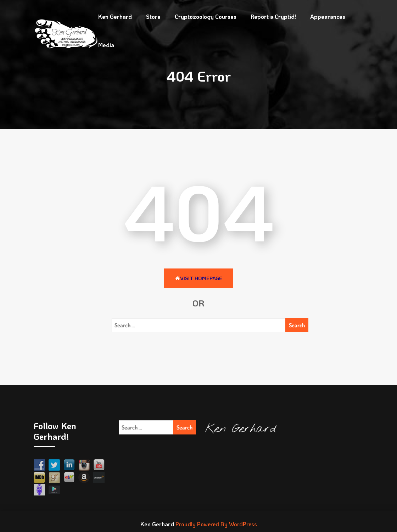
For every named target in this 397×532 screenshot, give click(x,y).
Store (153, 16)
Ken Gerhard (115, 16)
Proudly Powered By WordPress (216, 524)
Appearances (328, 16)
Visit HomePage (199, 278)
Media (106, 45)
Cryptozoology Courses (206, 16)
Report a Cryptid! (273, 16)
